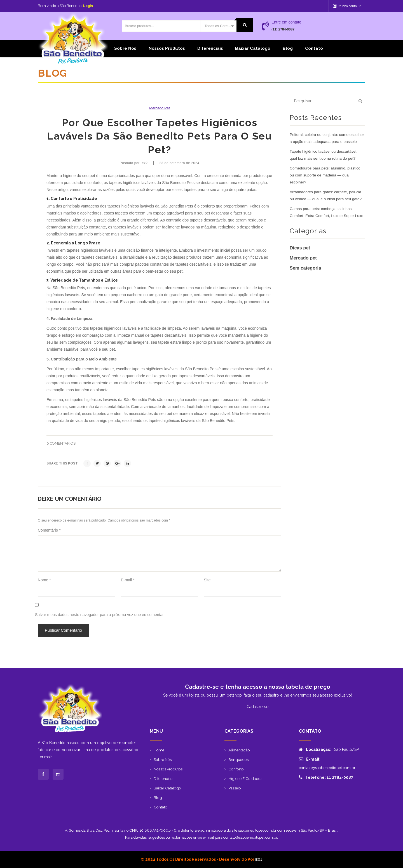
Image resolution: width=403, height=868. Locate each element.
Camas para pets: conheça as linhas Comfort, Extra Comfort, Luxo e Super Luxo (327, 219)
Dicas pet (300, 255)
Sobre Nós (125, 48)
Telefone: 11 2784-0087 (326, 777)
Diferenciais (210, 48)
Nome (44, 580)
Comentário (49, 530)
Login (88, 6)
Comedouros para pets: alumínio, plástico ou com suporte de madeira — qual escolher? (326, 182)
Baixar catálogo (253, 48)
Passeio (235, 788)
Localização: (315, 749)
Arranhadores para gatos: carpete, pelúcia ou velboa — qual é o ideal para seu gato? (326, 202)
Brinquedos (239, 759)
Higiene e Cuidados (246, 779)
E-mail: (310, 759)
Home (159, 750)
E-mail (128, 580)
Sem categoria (306, 275)
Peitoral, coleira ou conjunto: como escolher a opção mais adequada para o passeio (325, 141)
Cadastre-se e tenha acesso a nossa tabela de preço (258, 687)
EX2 (259, 859)
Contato (314, 48)
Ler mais (45, 757)
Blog (288, 48)
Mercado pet (160, 108)
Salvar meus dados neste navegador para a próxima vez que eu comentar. (100, 615)
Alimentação (240, 750)
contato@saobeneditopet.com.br (329, 768)
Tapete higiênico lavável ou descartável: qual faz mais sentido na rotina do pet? (324, 162)
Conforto (236, 769)
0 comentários (61, 443)
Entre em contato (286, 22)
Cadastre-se (257, 707)
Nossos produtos (167, 48)
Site (207, 580)
